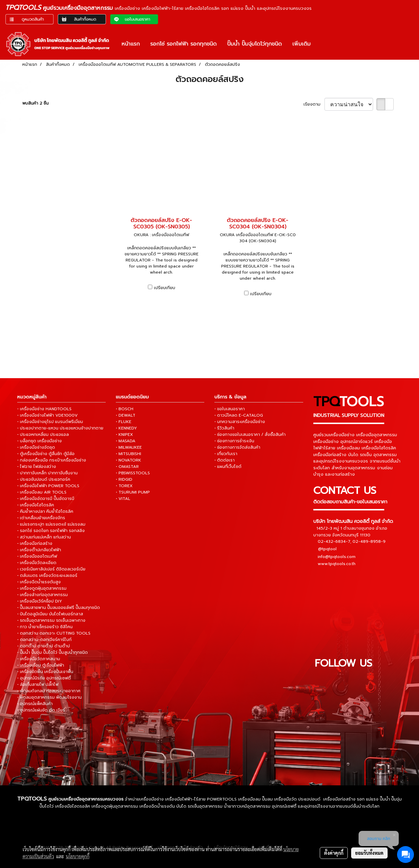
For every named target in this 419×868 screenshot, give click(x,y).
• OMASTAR (127, 467)
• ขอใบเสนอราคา (230, 409)
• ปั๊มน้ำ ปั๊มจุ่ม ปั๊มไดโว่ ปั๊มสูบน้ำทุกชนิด (53, 652)
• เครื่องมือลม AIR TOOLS (42, 492)
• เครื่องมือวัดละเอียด (37, 563)
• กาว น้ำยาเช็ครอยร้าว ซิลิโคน (45, 627)
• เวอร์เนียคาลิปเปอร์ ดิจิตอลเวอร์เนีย (51, 569)
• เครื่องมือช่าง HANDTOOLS (44, 409)
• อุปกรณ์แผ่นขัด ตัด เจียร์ (41, 710)
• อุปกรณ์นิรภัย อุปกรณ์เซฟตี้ (44, 678)
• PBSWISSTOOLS (133, 473)
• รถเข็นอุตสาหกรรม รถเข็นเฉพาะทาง (51, 620)
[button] (322, 44)
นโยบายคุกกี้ (78, 856)
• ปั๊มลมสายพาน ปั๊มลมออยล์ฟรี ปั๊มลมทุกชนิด (59, 608)
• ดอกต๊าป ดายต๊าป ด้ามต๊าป (44, 646)
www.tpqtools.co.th (337, 564)
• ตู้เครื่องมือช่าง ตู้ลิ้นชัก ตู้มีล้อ (46, 454)
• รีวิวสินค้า (224, 428)
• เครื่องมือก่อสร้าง (35, 543)
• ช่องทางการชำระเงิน (234, 441)
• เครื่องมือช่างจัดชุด (36, 447)
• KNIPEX (124, 435)
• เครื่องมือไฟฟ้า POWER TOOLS (48, 486)
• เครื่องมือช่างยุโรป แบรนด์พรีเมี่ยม (50, 422)
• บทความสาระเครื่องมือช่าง (240, 422)
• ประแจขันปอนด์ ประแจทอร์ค (44, 479)
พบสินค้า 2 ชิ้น (35, 103)
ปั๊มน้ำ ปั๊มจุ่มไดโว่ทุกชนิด (255, 44)
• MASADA (126, 441)
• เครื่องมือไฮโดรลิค (36, 505)
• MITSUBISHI (128, 454)
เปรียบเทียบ (165, 288)
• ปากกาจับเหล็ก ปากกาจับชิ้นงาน (47, 473)
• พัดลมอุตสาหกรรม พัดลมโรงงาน (49, 697)
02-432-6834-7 (334, 541)
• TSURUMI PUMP (133, 492)
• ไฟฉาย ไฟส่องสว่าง (37, 467)
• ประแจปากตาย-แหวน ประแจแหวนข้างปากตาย (60, 428)
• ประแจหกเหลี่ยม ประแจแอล (43, 435)
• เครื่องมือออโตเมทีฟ (37, 556)
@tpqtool (327, 549)
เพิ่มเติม (302, 44)
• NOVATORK (128, 460)
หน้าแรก (131, 44)
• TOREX (124, 486)
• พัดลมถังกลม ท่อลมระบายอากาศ (49, 691)
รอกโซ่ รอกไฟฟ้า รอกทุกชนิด (184, 44)
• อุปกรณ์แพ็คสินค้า (35, 704)
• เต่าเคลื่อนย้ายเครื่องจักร (41, 518)
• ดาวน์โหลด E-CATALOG (239, 415)
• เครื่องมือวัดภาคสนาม (39, 659)
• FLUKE (124, 422)
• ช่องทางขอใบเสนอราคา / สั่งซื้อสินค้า (250, 435)
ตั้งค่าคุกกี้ (334, 853)
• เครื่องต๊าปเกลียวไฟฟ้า (39, 550)
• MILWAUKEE (129, 447)
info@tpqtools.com (337, 557)
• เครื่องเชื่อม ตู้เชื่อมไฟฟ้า (41, 665)
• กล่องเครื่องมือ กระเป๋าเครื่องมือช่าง (52, 460)
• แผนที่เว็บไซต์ (228, 467)
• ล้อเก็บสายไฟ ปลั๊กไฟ (38, 684)
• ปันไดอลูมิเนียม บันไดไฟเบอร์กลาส (50, 614)
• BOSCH (125, 409)
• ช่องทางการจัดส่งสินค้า (237, 447)
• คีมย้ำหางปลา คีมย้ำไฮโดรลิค (45, 511)
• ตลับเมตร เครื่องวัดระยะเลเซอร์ (47, 576)
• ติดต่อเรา (225, 460)
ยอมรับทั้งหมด (369, 853)
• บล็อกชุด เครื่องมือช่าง (40, 441)
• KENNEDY (126, 428)
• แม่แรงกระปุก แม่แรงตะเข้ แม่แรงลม (51, 524)
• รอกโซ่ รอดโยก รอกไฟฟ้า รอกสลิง (51, 531)
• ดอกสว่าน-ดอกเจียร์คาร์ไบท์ (44, 640)
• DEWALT (126, 415)
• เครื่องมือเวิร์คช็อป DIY (40, 601)
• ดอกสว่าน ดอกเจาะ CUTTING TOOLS (54, 633)
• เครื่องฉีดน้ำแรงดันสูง (39, 582)
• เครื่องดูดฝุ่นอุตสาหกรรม (42, 588)
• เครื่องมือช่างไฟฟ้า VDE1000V (47, 415)
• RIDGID (124, 479)
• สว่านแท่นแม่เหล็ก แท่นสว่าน (44, 537)
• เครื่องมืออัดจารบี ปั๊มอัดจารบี (46, 499)
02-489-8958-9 (369, 541)
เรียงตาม (314, 104)
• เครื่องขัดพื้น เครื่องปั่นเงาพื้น (45, 672)
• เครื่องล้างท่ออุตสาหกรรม (43, 595)
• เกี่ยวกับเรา (226, 454)
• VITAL (123, 499)
